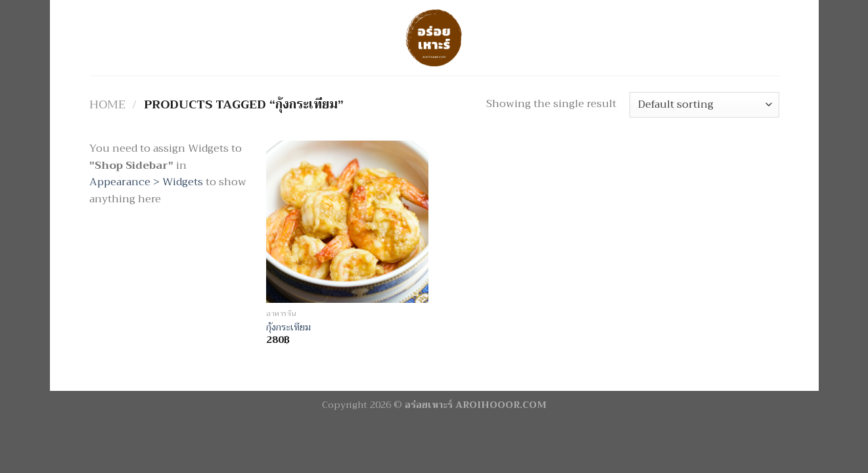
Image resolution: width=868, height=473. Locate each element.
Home (107, 104)
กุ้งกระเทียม (288, 328)
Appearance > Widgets (146, 182)
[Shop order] (704, 105)
